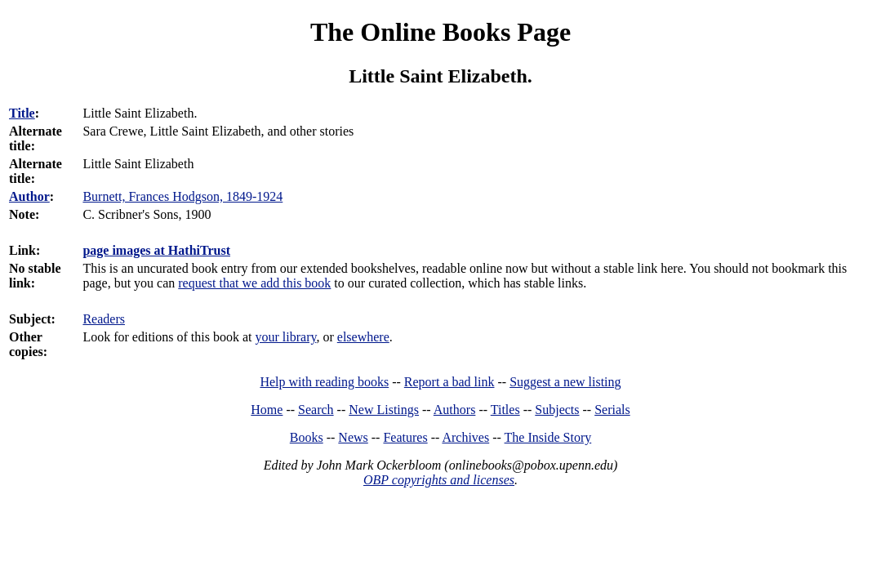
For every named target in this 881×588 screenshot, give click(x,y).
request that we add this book (254, 283)
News (353, 437)
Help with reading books (324, 382)
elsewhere (363, 337)
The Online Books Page (440, 32)
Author (29, 196)
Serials (612, 410)
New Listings (384, 410)
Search (316, 410)
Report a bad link (449, 382)
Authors (455, 410)
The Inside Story (548, 437)
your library (286, 337)
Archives (465, 437)
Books (307, 437)
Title (22, 113)
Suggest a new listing (565, 382)
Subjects (557, 410)
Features (405, 437)
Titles (505, 410)
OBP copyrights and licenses (439, 480)
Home (267, 410)
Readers (104, 319)
